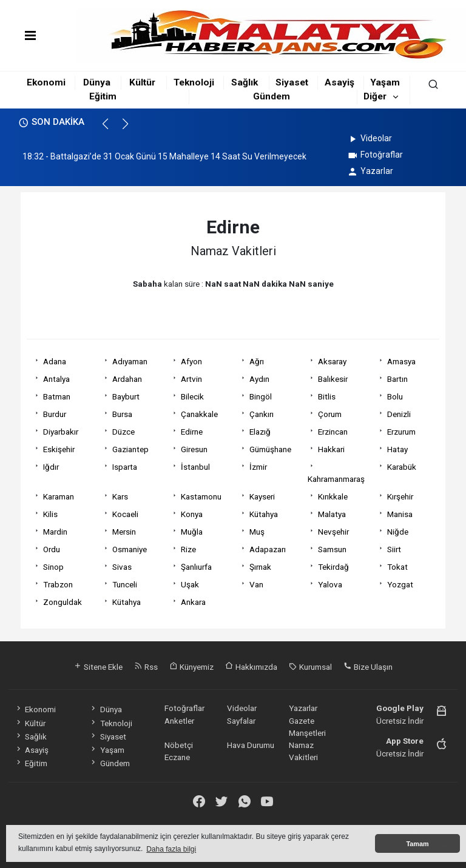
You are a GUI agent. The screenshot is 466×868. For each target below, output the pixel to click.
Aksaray (332, 361)
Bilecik (192, 396)
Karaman (59, 496)
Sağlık (245, 82)
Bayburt (126, 396)
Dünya (97, 82)
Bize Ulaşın (368, 667)
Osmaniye (130, 549)
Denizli (399, 414)
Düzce (123, 432)
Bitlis (327, 396)
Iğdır (51, 467)
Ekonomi (46, 82)
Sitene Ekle (98, 667)
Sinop (53, 567)
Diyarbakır (61, 432)
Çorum (330, 414)
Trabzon (58, 584)
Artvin (191, 379)
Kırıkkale (333, 496)
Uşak (190, 584)
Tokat (397, 567)
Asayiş (339, 82)
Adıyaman (130, 361)
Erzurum (401, 432)
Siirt (394, 549)
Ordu (52, 549)
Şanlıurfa (196, 567)
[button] (111, 129)
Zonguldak (62, 602)
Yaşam (385, 82)
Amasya (401, 361)
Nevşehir (333, 532)
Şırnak (260, 567)
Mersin (124, 532)
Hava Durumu (251, 745)
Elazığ (260, 432)
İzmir (258, 467)
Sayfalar (241, 721)
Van (256, 584)
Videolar (369, 138)
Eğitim (103, 96)
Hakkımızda (251, 667)
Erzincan (333, 432)
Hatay (397, 449)
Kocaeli (125, 514)
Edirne (192, 432)
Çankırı (262, 414)
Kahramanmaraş (336, 479)
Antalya (56, 379)
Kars (120, 496)
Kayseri (262, 496)
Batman (57, 396)
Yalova (330, 584)
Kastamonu (201, 496)
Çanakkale (199, 414)
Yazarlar (370, 171)
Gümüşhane (270, 449)
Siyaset (292, 82)
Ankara (193, 602)
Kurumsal (310, 667)
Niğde (398, 532)
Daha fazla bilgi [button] (171, 849)
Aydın (259, 379)
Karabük (402, 467)
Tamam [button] (417, 844)
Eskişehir (59, 449)
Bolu (395, 396)
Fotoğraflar (375, 155)
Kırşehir (400, 496)
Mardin (55, 532)
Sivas (122, 567)
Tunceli (125, 584)
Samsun (332, 549)
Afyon (191, 361)
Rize (188, 549)
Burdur (55, 414)
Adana (55, 361)
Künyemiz (191, 667)
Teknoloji (194, 82)
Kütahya (264, 514)
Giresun (194, 449)
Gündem (272, 96)
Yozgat (400, 584)
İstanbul (195, 467)
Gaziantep (130, 449)
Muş (257, 532)
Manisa (400, 514)
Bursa (122, 414)
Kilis (50, 514)
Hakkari (331, 449)
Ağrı (257, 361)
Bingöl (261, 396)
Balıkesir (333, 379)
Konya (192, 514)
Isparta (125, 467)
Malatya (332, 514)
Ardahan (127, 379)
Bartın (397, 379)
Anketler (179, 721)
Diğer (375, 96)
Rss (146, 667)
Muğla (192, 532)
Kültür (142, 82)
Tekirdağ (333, 567)
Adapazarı (268, 549)
